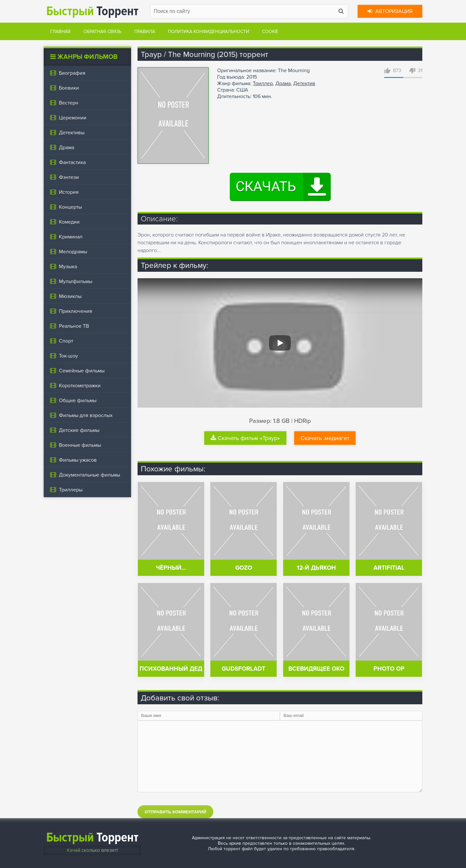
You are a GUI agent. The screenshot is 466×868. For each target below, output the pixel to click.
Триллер (263, 83)
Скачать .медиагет (325, 438)
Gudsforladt (244, 669)
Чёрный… (171, 568)
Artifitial (389, 568)
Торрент (92, 11)
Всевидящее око (316, 669)
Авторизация (390, 11)
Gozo (244, 568)
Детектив (304, 83)
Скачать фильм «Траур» (245, 438)
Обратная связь (102, 32)
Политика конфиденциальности (209, 32)
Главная (60, 32)
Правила (145, 32)
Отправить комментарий (175, 812)
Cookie (270, 32)
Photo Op (389, 669)
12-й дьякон (316, 568)
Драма (283, 83)
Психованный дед (171, 669)
